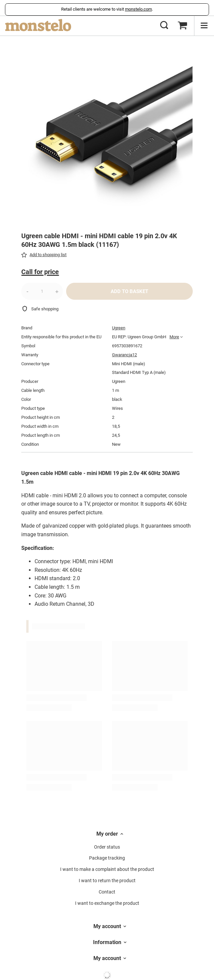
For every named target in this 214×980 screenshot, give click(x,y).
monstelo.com (138, 9)
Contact (107, 892)
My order (107, 834)
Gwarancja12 (124, 355)
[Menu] (204, 26)
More (174, 337)
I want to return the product (107, 881)
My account (107, 926)
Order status (107, 847)
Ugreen (119, 328)
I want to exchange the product (107, 903)
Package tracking (107, 858)
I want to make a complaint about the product (107, 869)
